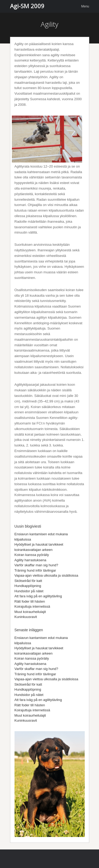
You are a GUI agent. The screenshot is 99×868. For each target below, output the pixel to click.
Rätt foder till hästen (30, 601)
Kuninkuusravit (26, 617)
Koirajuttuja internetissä (32, 606)
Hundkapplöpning (28, 586)
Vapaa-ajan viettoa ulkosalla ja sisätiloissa (46, 575)
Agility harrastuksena (30, 560)
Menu (85, 6)
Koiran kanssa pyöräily (32, 555)
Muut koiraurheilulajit (30, 612)
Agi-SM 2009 (27, 6)
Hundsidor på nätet (29, 591)
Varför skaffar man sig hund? (36, 565)
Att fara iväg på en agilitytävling (38, 596)
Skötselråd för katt (28, 581)
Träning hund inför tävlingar (35, 570)
